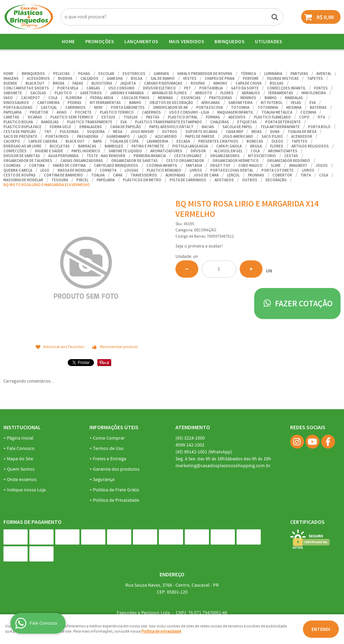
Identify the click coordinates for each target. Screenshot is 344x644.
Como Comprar (109, 438)
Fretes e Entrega (109, 459)
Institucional (22, 427)
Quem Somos (21, 469)
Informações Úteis (114, 427)
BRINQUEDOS (230, 41)
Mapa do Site (20, 459)
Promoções (100, 41)
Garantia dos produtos (116, 469)
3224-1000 (190, 438)
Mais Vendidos (187, 41)
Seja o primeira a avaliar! (199, 246)
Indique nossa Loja (26, 490)
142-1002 (190, 445)
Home (68, 41)
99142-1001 (204, 452)
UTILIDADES (269, 41)
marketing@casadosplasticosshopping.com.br (223, 466)
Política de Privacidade (116, 500)
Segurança (104, 480)
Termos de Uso (108, 449)
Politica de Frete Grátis (116, 490)
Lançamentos (141, 41)
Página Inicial (20, 438)
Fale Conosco (21, 449)
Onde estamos (22, 480)
